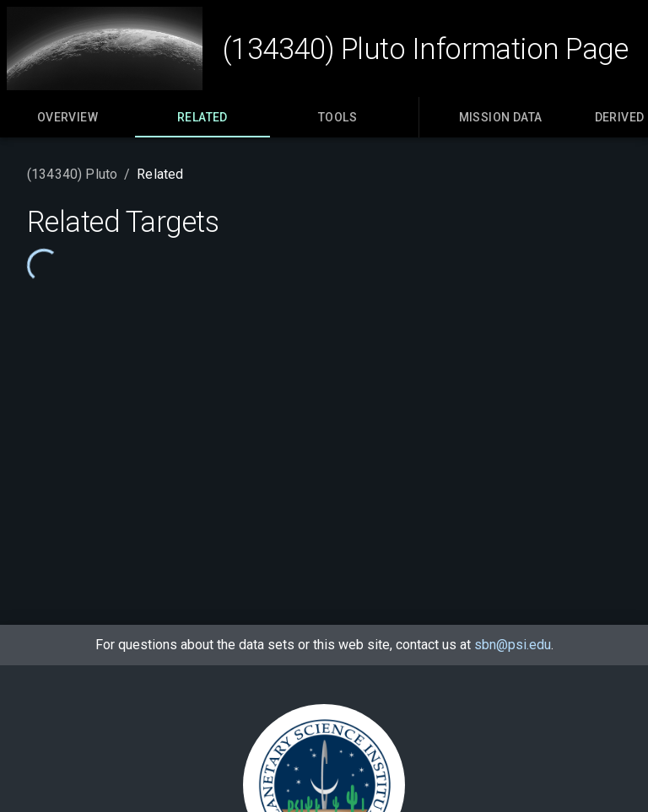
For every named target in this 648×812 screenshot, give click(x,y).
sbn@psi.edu (513, 645)
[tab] (67, 117)
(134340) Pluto (72, 174)
